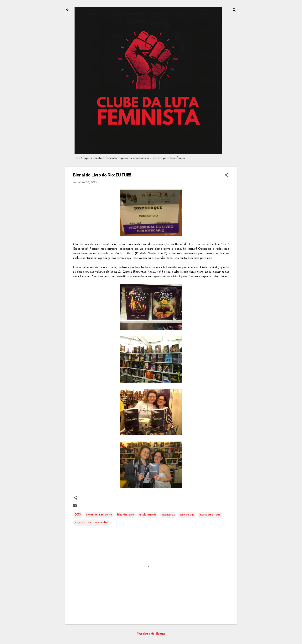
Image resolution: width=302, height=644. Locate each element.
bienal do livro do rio (99, 515)
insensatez (168, 515)
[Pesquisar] (234, 10)
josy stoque (187, 515)
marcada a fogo (210, 515)
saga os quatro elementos (91, 523)
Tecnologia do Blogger (151, 634)
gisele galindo (148, 515)
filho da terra (126, 515)
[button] (227, 175)
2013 (78, 515)
